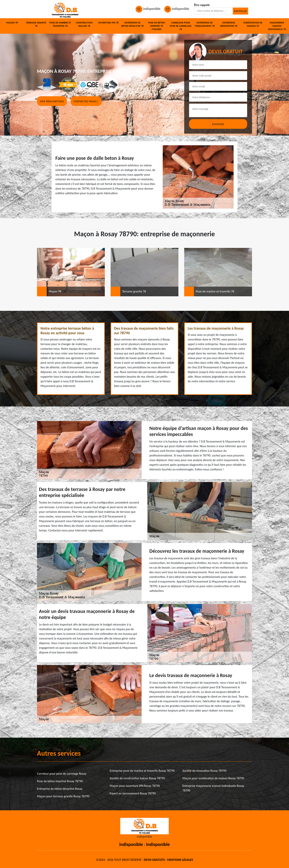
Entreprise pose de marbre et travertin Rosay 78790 (142, 771)
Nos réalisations (52, 101)
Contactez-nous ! (86, 101)
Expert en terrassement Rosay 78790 (133, 793)
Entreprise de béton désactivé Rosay (60, 789)
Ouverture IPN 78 (108, 23)
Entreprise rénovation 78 (229, 24)
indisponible (148, 9)
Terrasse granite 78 (36, 24)
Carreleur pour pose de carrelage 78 (181, 26)
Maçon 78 (12, 23)
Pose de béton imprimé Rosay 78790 (60, 781)
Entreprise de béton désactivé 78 (132, 24)
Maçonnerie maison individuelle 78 (277, 26)
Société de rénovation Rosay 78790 (204, 771)
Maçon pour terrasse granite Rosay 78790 (63, 796)
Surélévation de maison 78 (253, 24)
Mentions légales (180, 860)
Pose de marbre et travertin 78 (60, 24)
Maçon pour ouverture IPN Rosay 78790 (135, 786)
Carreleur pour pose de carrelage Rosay (62, 774)
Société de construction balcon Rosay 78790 (137, 778)
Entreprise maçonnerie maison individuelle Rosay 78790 (213, 788)
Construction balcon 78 (84, 24)
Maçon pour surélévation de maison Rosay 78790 (213, 778)
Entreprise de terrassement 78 (205, 24)
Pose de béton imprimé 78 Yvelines (157, 26)
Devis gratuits (154, 860)
